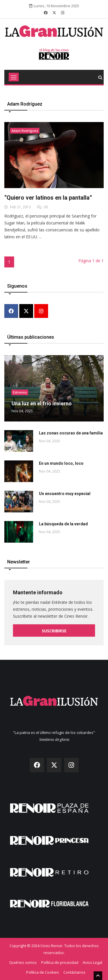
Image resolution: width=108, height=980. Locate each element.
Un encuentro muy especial (65, 494)
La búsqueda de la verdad (63, 524)
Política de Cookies (43, 972)
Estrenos (20, 392)
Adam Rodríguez (25, 131)
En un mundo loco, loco (61, 463)
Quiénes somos (23, 962)
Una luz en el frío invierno (42, 403)
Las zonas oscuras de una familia (71, 433)
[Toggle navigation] (14, 77)
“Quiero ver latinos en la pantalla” (48, 198)
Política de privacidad (60, 962)
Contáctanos (74, 972)
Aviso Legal (92, 962)
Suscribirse (54, 631)
